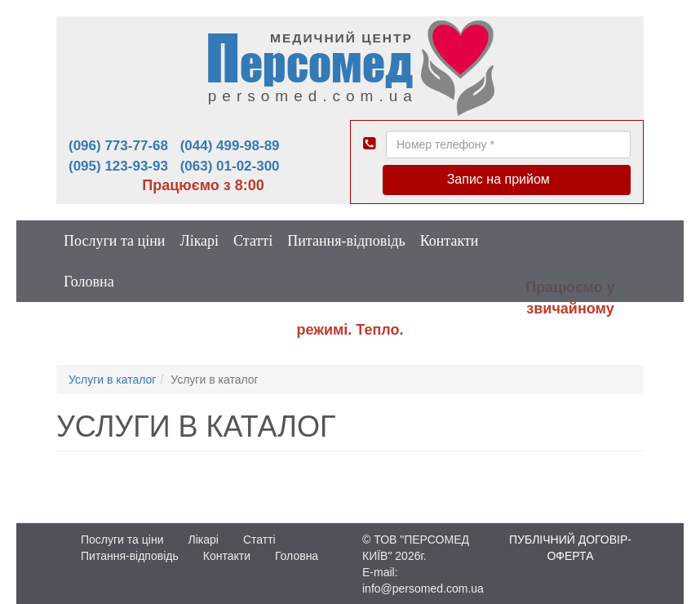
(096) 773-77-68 (118, 146)
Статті (253, 241)
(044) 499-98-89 (230, 146)
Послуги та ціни (114, 241)
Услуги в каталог (112, 380)
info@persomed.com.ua (423, 588)
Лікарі (199, 241)
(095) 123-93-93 (118, 166)
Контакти (450, 241)
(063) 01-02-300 (230, 166)
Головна (89, 282)
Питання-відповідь (346, 241)
